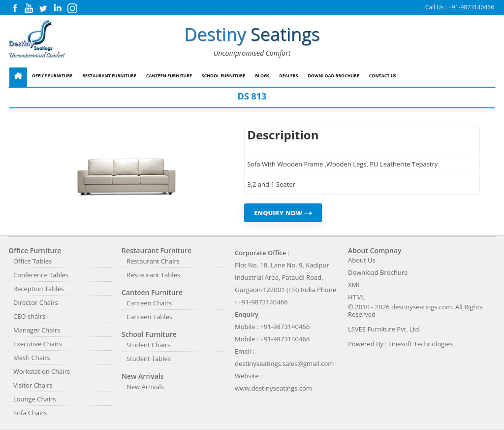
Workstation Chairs (42, 371)
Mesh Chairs (32, 358)
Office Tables (32, 261)
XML (354, 285)
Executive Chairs (38, 344)
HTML (357, 297)
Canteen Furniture (169, 76)
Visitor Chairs (33, 385)
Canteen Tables (149, 317)
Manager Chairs (37, 330)
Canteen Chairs (149, 303)
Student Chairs (148, 345)
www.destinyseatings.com (273, 388)
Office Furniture (52, 76)
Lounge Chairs (34, 399)
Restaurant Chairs (153, 261)
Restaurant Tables (153, 275)
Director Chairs (36, 302)
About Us (362, 260)
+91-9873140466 (471, 7)
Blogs (262, 76)
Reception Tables (39, 289)
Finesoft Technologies (421, 344)
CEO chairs (29, 316)
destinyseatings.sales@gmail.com (284, 364)
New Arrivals (145, 387)
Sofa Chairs (30, 413)
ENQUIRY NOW (283, 213)
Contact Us (383, 76)
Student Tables (149, 359)
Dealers (288, 76)
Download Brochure (333, 76)
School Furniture (223, 76)
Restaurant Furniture (109, 76)
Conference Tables (41, 275)
